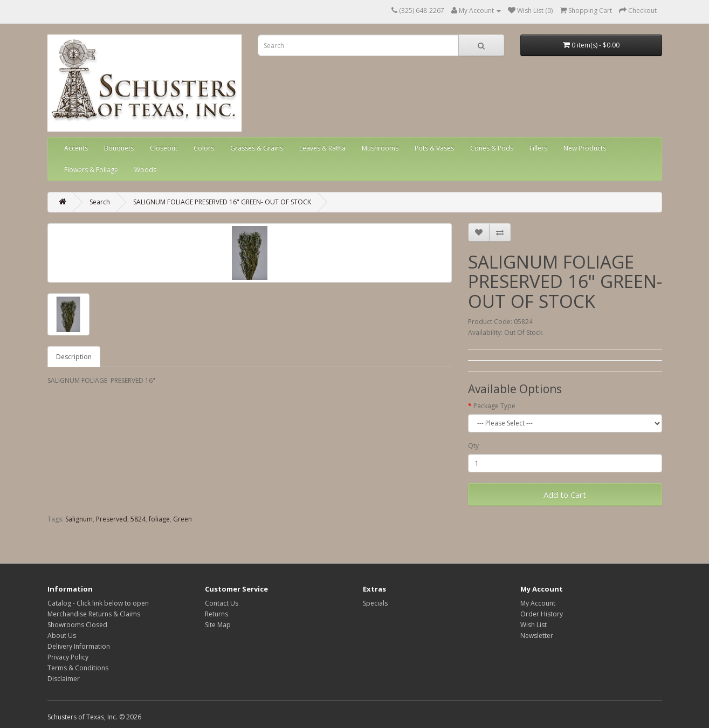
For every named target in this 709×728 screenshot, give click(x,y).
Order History (542, 614)
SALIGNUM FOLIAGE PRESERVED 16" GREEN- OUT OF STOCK (222, 202)
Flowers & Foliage (91, 170)
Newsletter (537, 636)
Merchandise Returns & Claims (94, 614)
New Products (585, 148)
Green (183, 519)
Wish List (534, 625)
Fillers (538, 148)
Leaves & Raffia (322, 148)
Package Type (494, 406)
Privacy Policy (68, 657)
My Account (538, 603)
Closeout (164, 148)
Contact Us (222, 603)
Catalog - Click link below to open (98, 603)
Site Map (218, 625)
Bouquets (119, 148)
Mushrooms (380, 148)
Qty (473, 446)
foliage (159, 519)
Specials (375, 603)
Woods (145, 170)
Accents (76, 148)
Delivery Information (79, 646)
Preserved (112, 519)
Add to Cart (565, 495)
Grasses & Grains (257, 148)
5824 (138, 519)
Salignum (79, 519)
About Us (62, 636)
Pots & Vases (434, 148)
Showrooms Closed (77, 625)
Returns (216, 614)
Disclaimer (64, 679)
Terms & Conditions (78, 668)
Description (74, 357)
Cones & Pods (492, 148)
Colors (204, 148)
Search (100, 202)
